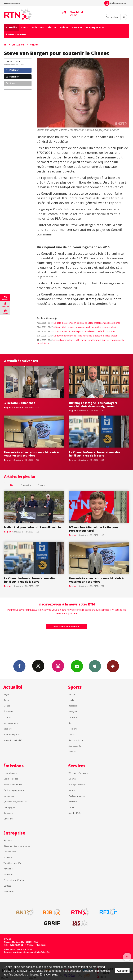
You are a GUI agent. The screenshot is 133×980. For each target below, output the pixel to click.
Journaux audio (11, 723)
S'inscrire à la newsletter (66, 626)
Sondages (8, 813)
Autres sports (75, 746)
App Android (113, 666)
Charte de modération (14, 880)
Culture (7, 717)
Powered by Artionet (13, 952)
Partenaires (9, 869)
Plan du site (41, 945)
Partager (12, 70)
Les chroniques (11, 779)
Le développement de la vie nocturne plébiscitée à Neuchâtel (77, 336)
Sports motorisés (76, 740)
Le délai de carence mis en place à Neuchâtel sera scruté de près (78, 323)
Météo (72, 790)
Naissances (9, 796)
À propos (8, 840)
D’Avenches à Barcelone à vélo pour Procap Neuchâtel (94, 529)
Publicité (8, 857)
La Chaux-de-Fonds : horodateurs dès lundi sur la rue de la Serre (95, 454)
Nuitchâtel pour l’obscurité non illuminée (32, 527)
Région (34, 45)
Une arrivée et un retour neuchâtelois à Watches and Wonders (31, 454)
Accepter (122, 971)
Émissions (38, 27)
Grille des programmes (14, 790)
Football (72, 694)
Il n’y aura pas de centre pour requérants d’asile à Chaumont (76, 331)
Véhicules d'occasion (78, 773)
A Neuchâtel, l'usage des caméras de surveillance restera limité (78, 327)
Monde (7, 706)
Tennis (72, 734)
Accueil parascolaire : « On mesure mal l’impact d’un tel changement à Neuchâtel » (81, 342)
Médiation (8, 874)
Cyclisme (73, 717)
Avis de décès (75, 813)
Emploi (72, 807)
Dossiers (8, 729)
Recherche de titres (13, 784)
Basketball (73, 706)
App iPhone (95, 666)
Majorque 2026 (95, 27)
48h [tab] (11, 485)
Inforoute (73, 802)
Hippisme (73, 729)
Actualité (12, 27)
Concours (8, 819)
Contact (7, 886)
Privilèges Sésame (77, 784)
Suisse (6, 700)
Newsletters (77, 666)
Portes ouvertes (16, 34)
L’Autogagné (9, 807)
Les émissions (10, 773)
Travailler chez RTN (12, 863)
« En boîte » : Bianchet (19, 403)
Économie (8, 711)
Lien (11, 83)
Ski (70, 723)
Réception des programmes (17, 846)
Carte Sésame (10, 852)
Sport (25, 27)
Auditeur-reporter (115, 3)
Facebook (19, 666)
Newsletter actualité (13, 740)
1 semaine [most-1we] (26, 485)
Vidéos (64, 27)
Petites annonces (77, 796)
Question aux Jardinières (15, 802)
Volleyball (73, 711)
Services (77, 27)
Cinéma (72, 779)
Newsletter (9, 892)
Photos (52, 27)
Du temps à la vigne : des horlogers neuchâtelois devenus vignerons (93, 405)
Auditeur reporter (12, 734)
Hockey (72, 700)
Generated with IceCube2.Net (37, 952)
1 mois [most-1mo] (41, 485)
